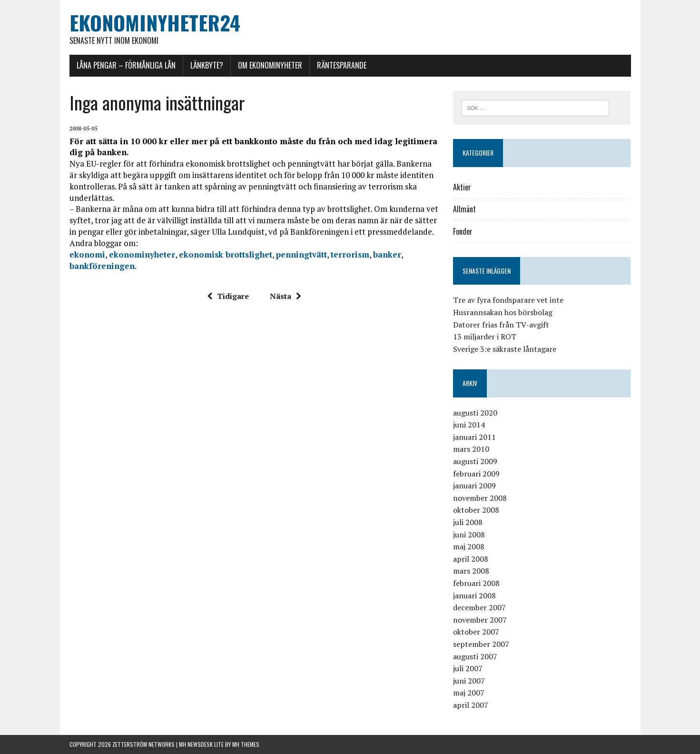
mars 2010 (471, 449)
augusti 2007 (475, 656)
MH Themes (246, 744)
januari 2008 (474, 595)
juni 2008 (469, 535)
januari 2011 (474, 437)
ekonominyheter (142, 254)
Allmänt (464, 209)
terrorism (350, 254)
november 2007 (480, 620)
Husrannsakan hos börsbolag (503, 312)
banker (387, 254)
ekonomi (87, 254)
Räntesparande (342, 65)
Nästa (286, 296)
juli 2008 (468, 522)
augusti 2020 (475, 413)
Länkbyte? (207, 65)
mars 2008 (471, 571)
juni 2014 (469, 425)
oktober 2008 (476, 510)
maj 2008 (469, 546)
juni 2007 (469, 681)
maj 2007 (469, 693)
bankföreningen (102, 266)
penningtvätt (301, 254)
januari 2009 (474, 486)
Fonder (463, 231)
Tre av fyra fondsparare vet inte (508, 300)
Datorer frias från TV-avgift (501, 325)
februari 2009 (476, 474)
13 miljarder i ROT (485, 337)
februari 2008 (476, 583)
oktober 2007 (476, 632)
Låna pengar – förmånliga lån (126, 65)
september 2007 (481, 644)
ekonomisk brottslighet (226, 254)
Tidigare (228, 296)
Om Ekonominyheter (270, 65)
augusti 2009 (475, 461)
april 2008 (471, 559)
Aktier (462, 187)
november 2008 (480, 498)
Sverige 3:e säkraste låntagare (505, 349)
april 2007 (471, 705)
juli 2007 (468, 668)
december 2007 (479, 607)
